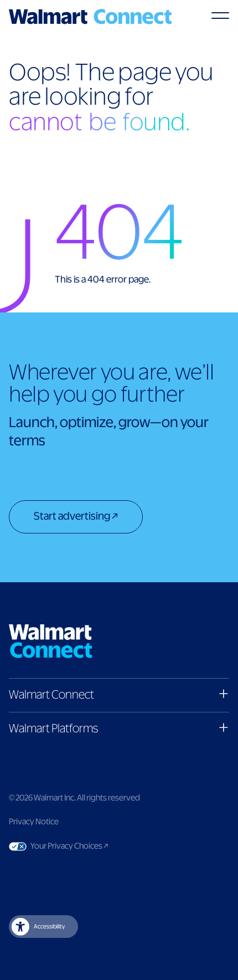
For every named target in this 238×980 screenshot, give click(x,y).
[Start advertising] (76, 518)
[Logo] (90, 17)
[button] (119, 695)
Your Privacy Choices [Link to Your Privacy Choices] (90, 846)
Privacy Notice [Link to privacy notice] (34, 822)
